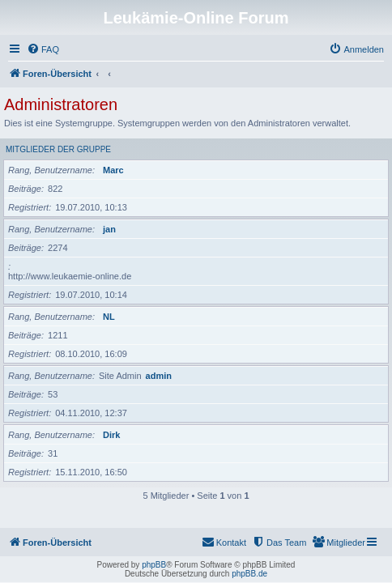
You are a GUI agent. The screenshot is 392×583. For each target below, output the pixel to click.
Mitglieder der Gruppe (58, 149)
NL (109, 317)
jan (109, 229)
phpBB (154, 565)
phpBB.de (249, 574)
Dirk (111, 435)
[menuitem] (43, 49)
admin (159, 376)
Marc (113, 170)
